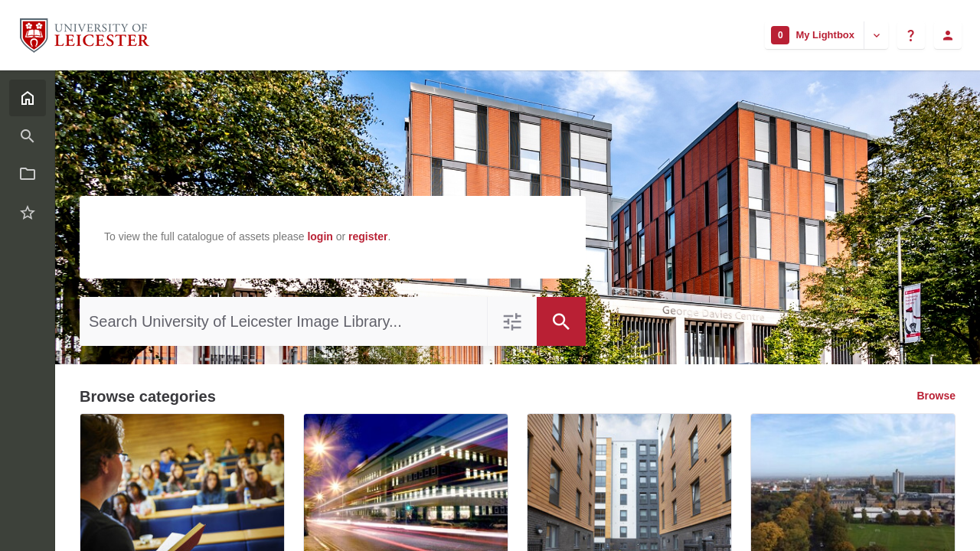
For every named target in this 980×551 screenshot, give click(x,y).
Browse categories (148, 396)
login (320, 236)
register (368, 236)
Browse (936, 396)
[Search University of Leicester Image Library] (283, 321)
